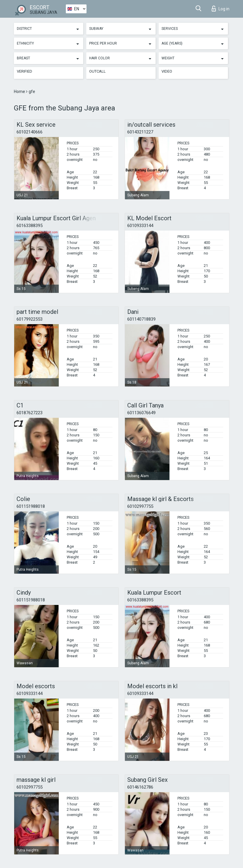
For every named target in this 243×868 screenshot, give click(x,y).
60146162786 (140, 787)
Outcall (97, 71)
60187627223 (30, 413)
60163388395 (30, 226)
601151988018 (31, 506)
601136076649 (141, 413)
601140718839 (141, 319)
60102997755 (140, 506)
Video (167, 71)
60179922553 (30, 319)
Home (20, 92)
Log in (221, 9)
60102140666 (30, 132)
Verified (25, 71)
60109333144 (140, 226)
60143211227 (140, 132)
